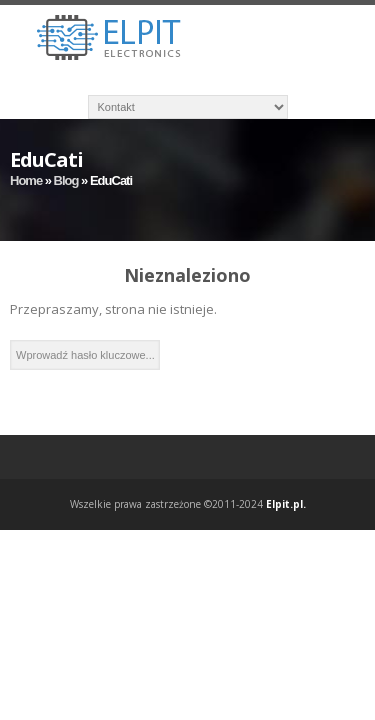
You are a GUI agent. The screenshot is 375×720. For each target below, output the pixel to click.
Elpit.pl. (286, 504)
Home (26, 180)
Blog (66, 180)
